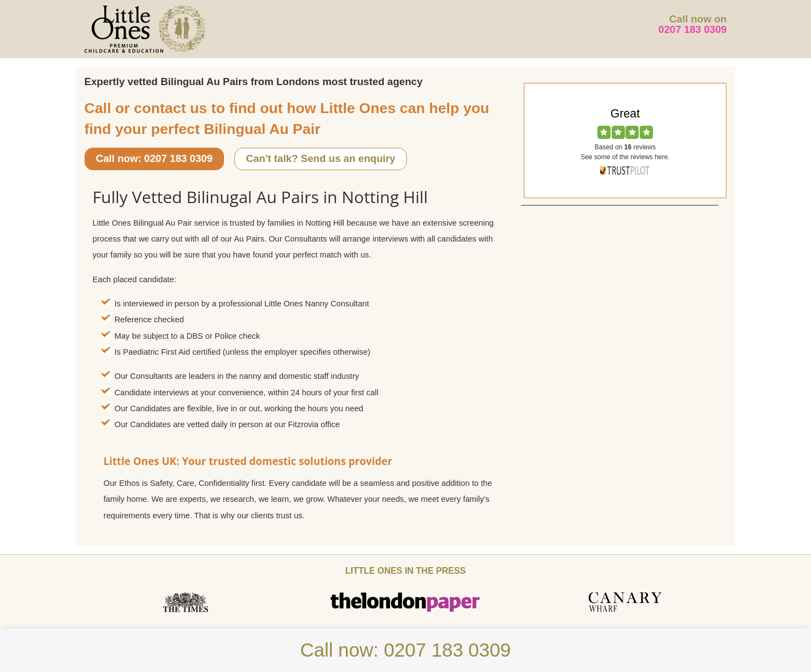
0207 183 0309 (693, 29)
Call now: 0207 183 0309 (155, 158)
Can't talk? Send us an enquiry (321, 158)
